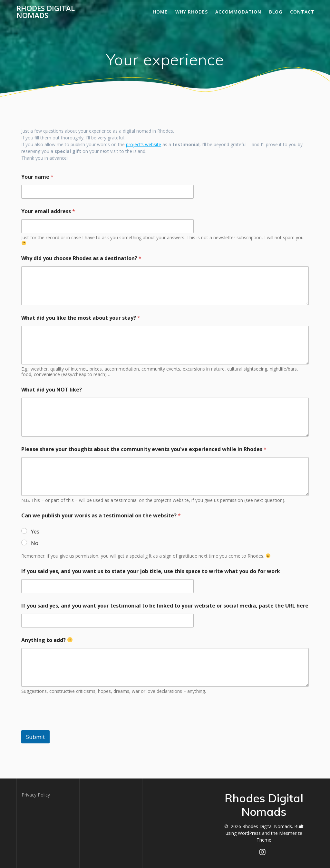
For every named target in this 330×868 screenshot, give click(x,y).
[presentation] (70, 726)
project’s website (144, 144)
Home (160, 12)
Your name (37, 177)
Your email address (48, 211)
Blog (276, 12)
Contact (302, 12)
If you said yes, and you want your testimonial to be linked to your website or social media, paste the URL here (165, 606)
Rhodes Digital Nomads (46, 12)
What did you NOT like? (52, 390)
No (35, 543)
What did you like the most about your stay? (81, 318)
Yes (35, 532)
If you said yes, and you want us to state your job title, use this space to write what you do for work (151, 571)
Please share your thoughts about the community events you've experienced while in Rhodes (144, 449)
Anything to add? (47, 640)
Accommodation (238, 12)
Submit (35, 737)
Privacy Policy (36, 795)
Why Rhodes (192, 12)
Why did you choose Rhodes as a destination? (81, 258)
